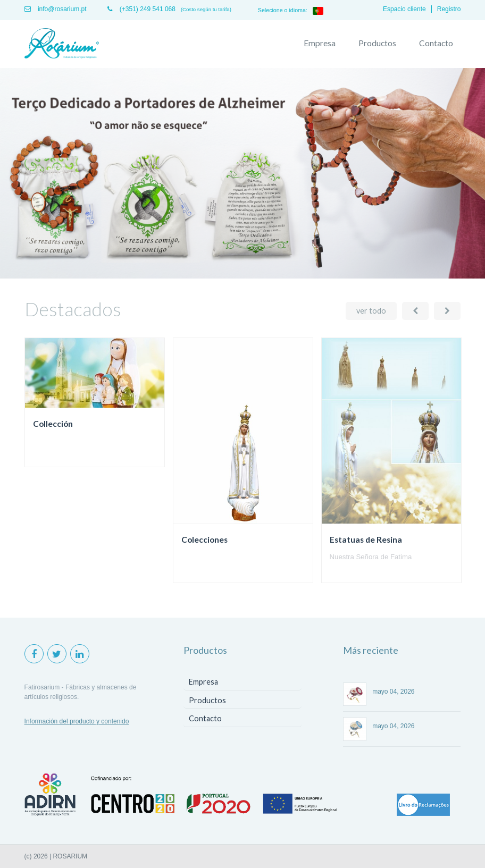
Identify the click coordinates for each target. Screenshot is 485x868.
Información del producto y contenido (77, 721)
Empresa (320, 43)
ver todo (371, 311)
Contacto (436, 43)
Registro (449, 9)
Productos (377, 43)
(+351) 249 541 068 (141, 9)
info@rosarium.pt (56, 9)
